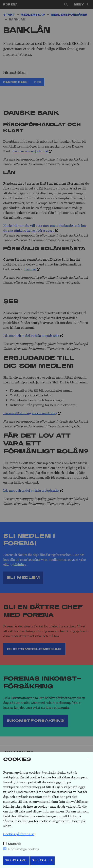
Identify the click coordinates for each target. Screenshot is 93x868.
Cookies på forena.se (19, 834)
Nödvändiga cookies (23, 849)
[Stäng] (88, 759)
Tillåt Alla (42, 861)
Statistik (14, 843)
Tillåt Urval (16, 861)
